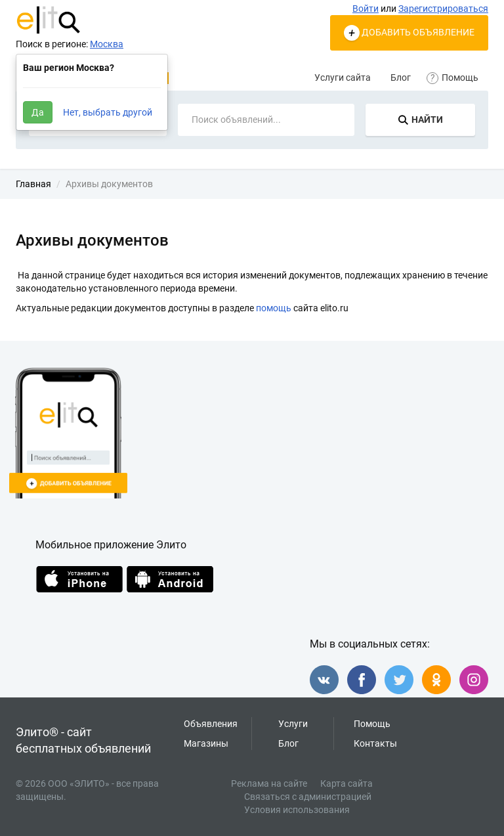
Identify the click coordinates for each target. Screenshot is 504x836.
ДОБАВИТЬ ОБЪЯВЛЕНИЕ (409, 33)
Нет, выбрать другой (108, 112)
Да (38, 112)
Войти (366, 9)
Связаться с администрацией (308, 797)
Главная (33, 184)
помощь (274, 308)
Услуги (293, 724)
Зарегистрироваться (443, 9)
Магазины (206, 743)
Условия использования (297, 810)
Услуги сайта (343, 77)
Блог (401, 77)
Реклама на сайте (269, 783)
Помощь (454, 77)
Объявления (211, 724)
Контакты (375, 743)
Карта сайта (346, 783)
